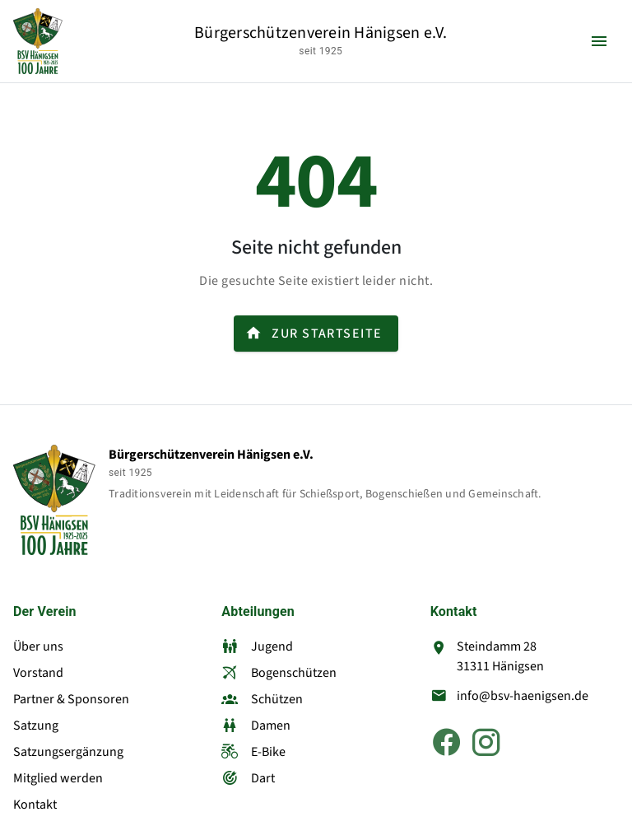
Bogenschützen (279, 673)
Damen (256, 726)
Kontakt (35, 805)
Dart (248, 778)
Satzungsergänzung (68, 752)
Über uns (38, 646)
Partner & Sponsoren (71, 699)
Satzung (36, 726)
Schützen (262, 699)
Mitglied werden (58, 778)
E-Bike (253, 752)
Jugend (257, 646)
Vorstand (38, 673)
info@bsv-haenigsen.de (523, 696)
